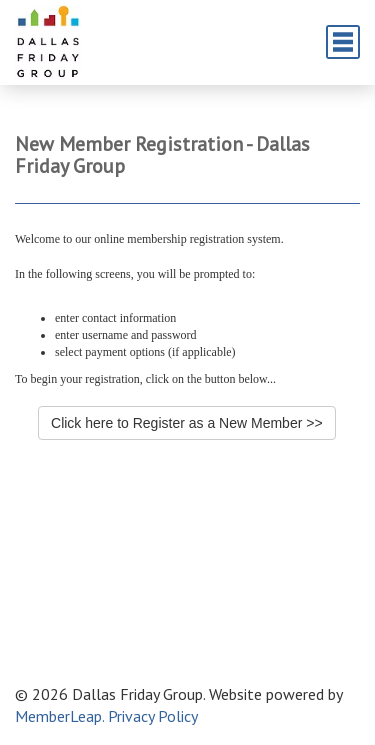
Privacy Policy (153, 716)
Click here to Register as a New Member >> (187, 423)
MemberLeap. (59, 716)
